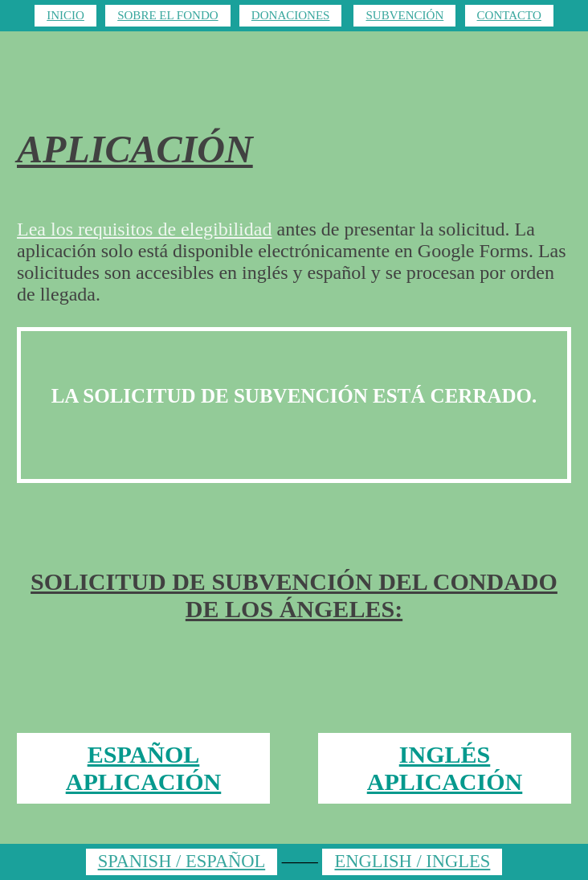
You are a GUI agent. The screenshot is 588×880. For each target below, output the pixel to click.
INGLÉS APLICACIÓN (445, 768)
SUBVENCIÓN (404, 15)
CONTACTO (509, 15)
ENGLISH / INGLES (412, 861)
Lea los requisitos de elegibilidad (144, 229)
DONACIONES (291, 15)
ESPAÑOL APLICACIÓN (144, 768)
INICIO (65, 15)
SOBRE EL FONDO (167, 15)
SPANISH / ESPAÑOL (182, 861)
